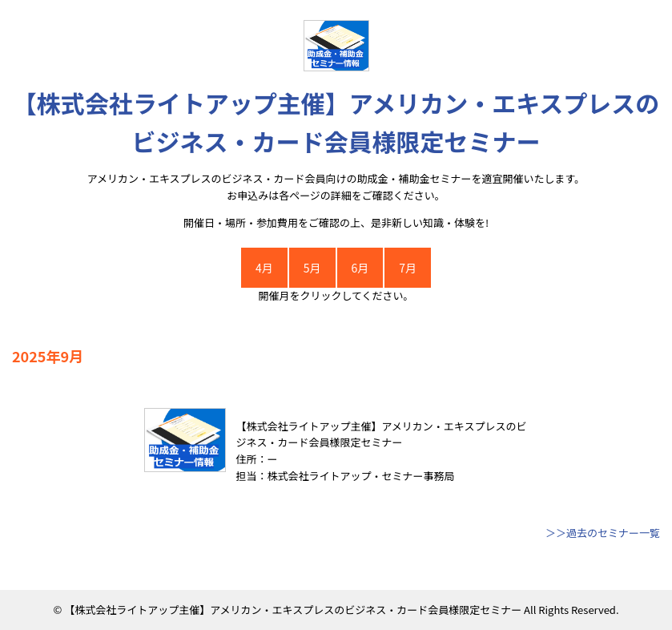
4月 (264, 268)
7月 (408, 268)
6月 (360, 268)
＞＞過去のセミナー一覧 (603, 533)
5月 (312, 268)
